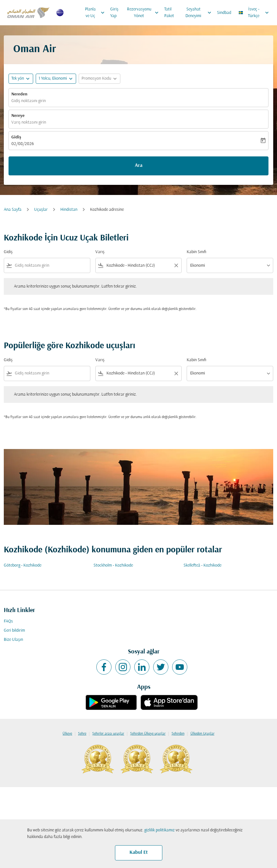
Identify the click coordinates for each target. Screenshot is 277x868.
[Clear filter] (176, 265)
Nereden (19, 94)
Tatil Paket (169, 13)
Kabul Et (139, 853)
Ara (139, 166)
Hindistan (69, 210)
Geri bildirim (14, 631)
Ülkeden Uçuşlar (202, 734)
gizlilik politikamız (160, 830)
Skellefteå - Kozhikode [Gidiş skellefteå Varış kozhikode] (202, 565)
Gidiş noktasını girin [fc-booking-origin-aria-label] (29, 101)
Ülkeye (67, 734)
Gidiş (16, 137)
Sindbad (224, 13)
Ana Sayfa (13, 210)
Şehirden (178, 734)
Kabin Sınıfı (196, 252)
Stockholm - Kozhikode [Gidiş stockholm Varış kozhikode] (113, 565)
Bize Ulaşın (13, 640)
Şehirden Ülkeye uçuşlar (148, 734)
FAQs (8, 621)
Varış (100, 252)
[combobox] (51, 266)
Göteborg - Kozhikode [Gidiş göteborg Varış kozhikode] (23, 565)
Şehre (82, 734)
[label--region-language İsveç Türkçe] (254, 13)
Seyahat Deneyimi (200, 13)
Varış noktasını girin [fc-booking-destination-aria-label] (29, 122)
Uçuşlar (41, 210)
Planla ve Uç (96, 13)
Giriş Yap (114, 13)
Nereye (18, 116)
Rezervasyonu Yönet (145, 13)
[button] (56, 79)
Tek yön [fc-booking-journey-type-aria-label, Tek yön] (18, 79)
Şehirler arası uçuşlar (108, 734)
